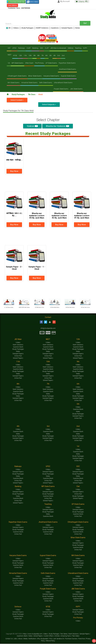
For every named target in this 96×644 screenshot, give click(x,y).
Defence (70, 48)
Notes (76, 28)
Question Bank (18, 347)
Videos (15, 28)
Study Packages (26, 28)
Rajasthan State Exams (67, 63)
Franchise (82, 639)
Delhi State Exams (46, 83)
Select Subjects (49, 104)
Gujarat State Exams (68, 76)
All (8, 28)
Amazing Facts (66, 636)
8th (38, 55)
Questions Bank (22, 636)
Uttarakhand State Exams (63, 83)
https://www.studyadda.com (33, 634)
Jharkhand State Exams (67, 69)
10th (30, 55)
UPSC (14, 48)
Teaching (78, 48)
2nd (63, 55)
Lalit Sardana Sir (59, 639)
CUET (29, 48)
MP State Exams (17, 63)
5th (50, 55)
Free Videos (76, 636)
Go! (85, 23)
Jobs (16, 639)
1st (9, 63)
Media (26, 639)
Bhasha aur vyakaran (58, 126)
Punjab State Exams (61, 89)
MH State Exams (14, 83)
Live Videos (12, 5)
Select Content (17, 100)
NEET (9, 55)
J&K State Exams (76, 89)
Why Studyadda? (43, 639)
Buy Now (14, 171)
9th (34, 55)
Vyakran (32, 126)
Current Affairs (49, 636)
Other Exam (29, 63)
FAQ (51, 639)
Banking (35, 48)
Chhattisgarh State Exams (17, 76)
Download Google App (17, 2)
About (20, 639)
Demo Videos (32, 2)
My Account (63, 1)
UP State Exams (51, 63)
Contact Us (9, 639)
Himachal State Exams (29, 83)
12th (20, 55)
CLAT (47, 48)
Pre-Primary (39, 63)
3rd (59, 55)
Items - (82, 2)
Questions (54, 28)
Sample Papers (66, 28)
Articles (57, 636)
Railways (22, 48)
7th (42, 55)
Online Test (18, 356)
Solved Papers (18, 358)
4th (54, 55)
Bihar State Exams (35, 76)
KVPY (85, 48)
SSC (42, 48)
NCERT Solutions (41, 28)
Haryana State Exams (51, 76)
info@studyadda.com (48, 329)
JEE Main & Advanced (58, 48)
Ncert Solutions (18, 345)
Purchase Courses (71, 639)
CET (9, 48)
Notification (32, 639)
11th (25, 55)
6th (46, 55)
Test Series (64, 634)
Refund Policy (50, 641)
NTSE (15, 55)
